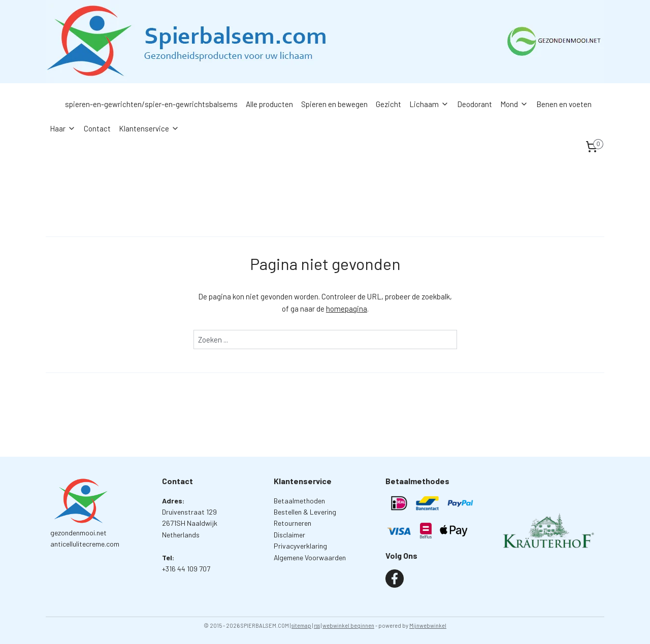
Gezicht (388, 104)
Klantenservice (149, 128)
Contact (97, 128)
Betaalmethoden (299, 501)
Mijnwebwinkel (428, 625)
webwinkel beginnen (348, 625)
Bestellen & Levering (305, 512)
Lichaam (429, 104)
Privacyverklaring (300, 546)
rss (317, 625)
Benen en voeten (564, 104)
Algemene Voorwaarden (310, 557)
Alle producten (269, 104)
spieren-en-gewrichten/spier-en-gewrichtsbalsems (151, 104)
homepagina (347, 309)
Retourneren (292, 523)
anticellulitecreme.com (85, 544)
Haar (63, 128)
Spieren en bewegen (334, 104)
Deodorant (475, 104)
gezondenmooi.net (78, 533)
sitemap (301, 625)
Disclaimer (289, 535)
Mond (514, 104)
